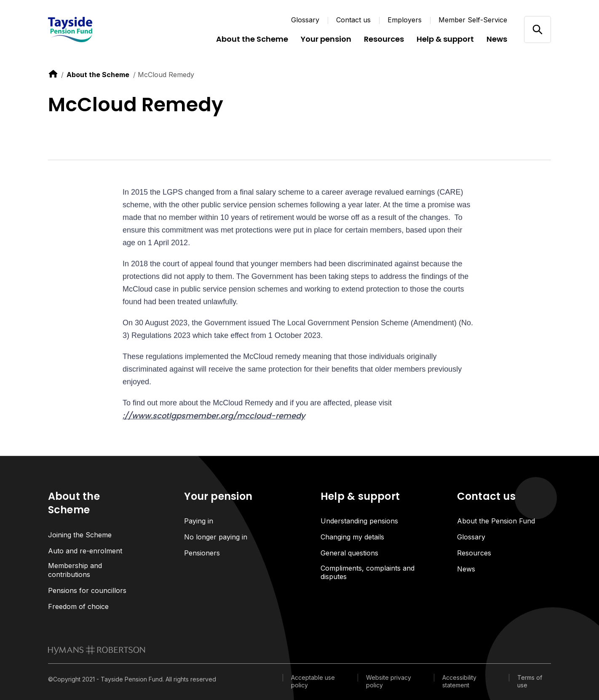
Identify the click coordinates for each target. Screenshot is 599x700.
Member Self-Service (473, 20)
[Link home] (99, 30)
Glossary (305, 20)
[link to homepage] (97, 650)
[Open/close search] (537, 29)
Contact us (353, 20)
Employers (405, 20)
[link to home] (53, 74)
